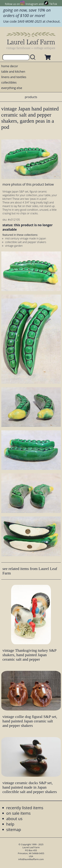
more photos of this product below (28, 184)
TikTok (53, 4)
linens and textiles (14, 77)
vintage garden (14, 246)
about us (14, 819)
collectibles (9, 82)
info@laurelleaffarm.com (31, 859)
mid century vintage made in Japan (26, 238)
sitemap (14, 829)
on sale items (19, 813)
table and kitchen (13, 71)
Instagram (32, 4)
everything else (12, 88)
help (10, 824)
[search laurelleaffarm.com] (33, 57)
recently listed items (25, 808)
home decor (10, 66)
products (31, 97)
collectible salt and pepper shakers (26, 242)
